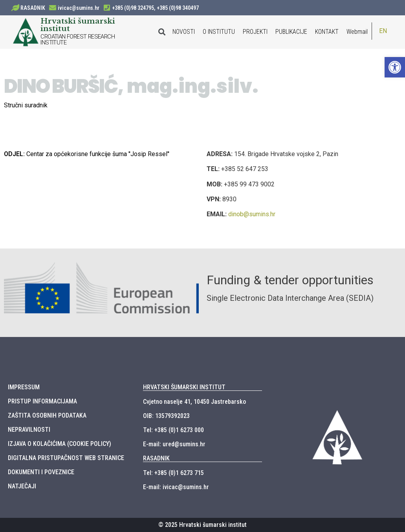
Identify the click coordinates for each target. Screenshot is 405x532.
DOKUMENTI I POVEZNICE (41, 472)
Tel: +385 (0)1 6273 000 (173, 430)
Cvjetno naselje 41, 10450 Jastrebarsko (194, 402)
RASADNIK (33, 8)
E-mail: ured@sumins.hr (174, 444)
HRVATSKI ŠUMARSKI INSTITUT (184, 387)
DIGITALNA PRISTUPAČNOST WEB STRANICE (66, 458)
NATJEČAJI (22, 486)
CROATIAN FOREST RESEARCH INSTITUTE (78, 40)
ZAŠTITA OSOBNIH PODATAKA (47, 415)
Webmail (357, 32)
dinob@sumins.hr (252, 214)
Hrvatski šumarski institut (78, 25)
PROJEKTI (255, 32)
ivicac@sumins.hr (79, 8)
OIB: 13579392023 (166, 416)
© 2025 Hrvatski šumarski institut (202, 525)
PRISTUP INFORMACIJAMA (42, 401)
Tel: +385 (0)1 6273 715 (173, 473)
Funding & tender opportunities (290, 280)
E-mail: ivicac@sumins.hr (176, 487)
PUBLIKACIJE (291, 32)
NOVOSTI (184, 32)
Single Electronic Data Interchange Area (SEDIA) (290, 298)
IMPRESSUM (24, 387)
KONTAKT (327, 32)
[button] (395, 67)
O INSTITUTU (219, 32)
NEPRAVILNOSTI (29, 430)
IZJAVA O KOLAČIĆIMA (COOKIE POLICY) (60, 444)
